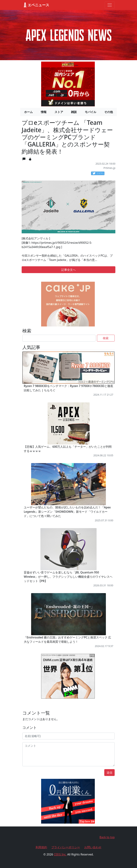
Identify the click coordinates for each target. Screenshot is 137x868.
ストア (59, 112)
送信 (109, 773)
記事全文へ (68, 270)
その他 (109, 112)
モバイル (90, 112)
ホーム (28, 112)
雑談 (74, 112)
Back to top (107, 837)
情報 (44, 112)
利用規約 (41, 847)
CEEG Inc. (60, 854)
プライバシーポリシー (66, 847)
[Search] (59, 338)
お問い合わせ (93, 847)
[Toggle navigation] (110, 5)
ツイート (99, 173)
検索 (106, 338)
